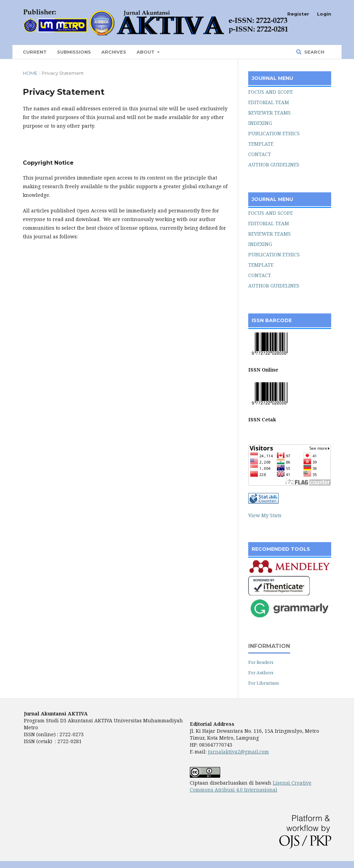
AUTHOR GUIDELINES (274, 165)
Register (298, 14)
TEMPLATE (261, 144)
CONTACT (260, 154)
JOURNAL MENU (272, 78)
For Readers (261, 662)
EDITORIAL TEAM (269, 102)
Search (314, 52)
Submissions (74, 52)
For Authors (261, 673)
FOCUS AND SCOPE (271, 92)
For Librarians (264, 683)
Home (30, 73)
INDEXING (260, 123)
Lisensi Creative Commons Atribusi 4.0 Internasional (251, 786)
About (146, 52)
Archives (114, 52)
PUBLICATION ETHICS (274, 133)
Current (35, 52)
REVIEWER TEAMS (269, 113)
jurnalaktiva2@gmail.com (238, 752)
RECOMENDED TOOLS (281, 549)
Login (324, 14)
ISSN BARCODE (272, 320)
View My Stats (265, 515)
